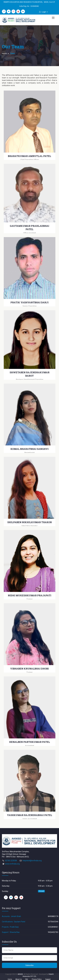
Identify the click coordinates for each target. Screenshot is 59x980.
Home (4, 53)
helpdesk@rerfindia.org (32, 861)
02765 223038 (11, 861)
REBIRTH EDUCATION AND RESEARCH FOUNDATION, (23, 2)
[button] (43, 12)
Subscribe (29, 965)
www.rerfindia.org (12, 864)
